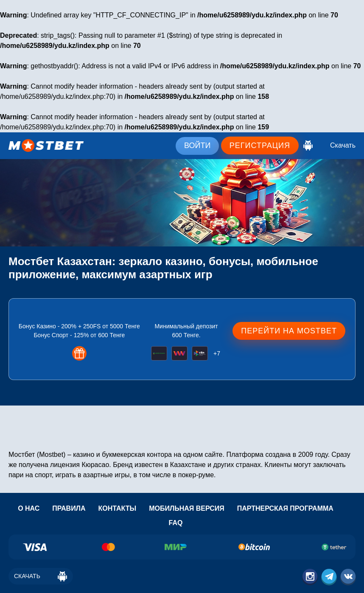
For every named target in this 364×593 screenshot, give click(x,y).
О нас (29, 508)
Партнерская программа (285, 508)
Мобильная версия (187, 508)
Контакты (117, 508)
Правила (69, 508)
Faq (176, 523)
